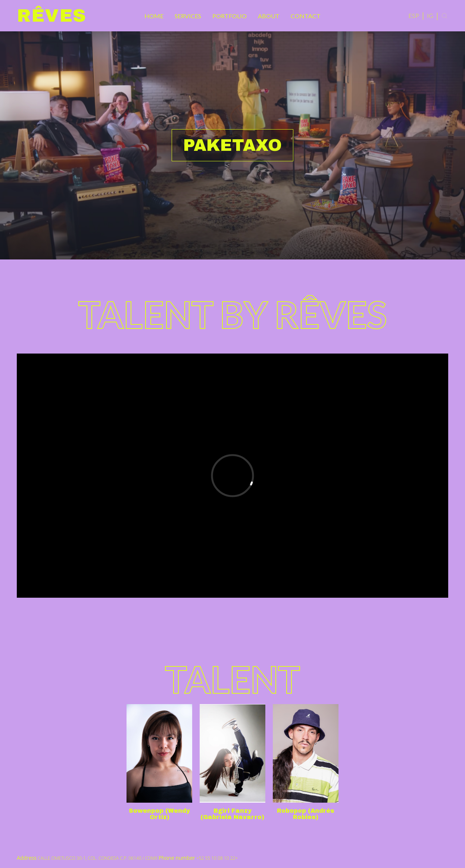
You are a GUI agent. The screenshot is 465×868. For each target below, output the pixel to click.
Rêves (52, 16)
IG (430, 15)
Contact (306, 16)
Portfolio (230, 16)
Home (154, 16)
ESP (414, 15)
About (269, 16)
